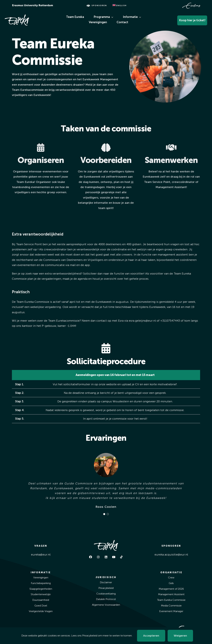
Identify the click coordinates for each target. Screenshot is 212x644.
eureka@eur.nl (41, 555)
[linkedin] (106, 557)
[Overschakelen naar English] (120, 6)
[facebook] (91, 557)
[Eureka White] (17, 16)
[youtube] (114, 557)
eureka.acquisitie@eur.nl (171, 555)
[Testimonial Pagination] (104, 514)
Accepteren (151, 636)
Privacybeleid (90, 636)
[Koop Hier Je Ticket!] (185, 20)
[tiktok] (121, 557)
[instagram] (98, 557)
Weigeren (180, 636)
